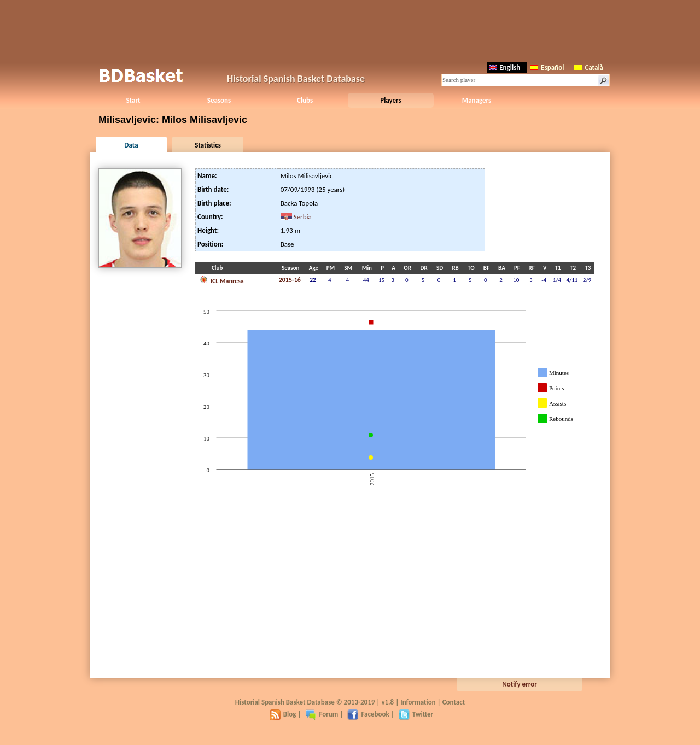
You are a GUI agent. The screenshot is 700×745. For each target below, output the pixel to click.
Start (133, 100)
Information (418, 702)
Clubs (305, 100)
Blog (283, 714)
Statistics (208, 145)
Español (547, 68)
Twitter (416, 714)
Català (589, 68)
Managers (477, 100)
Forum (322, 714)
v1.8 (387, 702)
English (505, 68)
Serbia (303, 217)
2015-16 (290, 280)
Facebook (368, 714)
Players (391, 100)
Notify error (520, 684)
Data (131, 145)
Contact (454, 702)
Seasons (219, 100)
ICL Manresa (222, 280)
